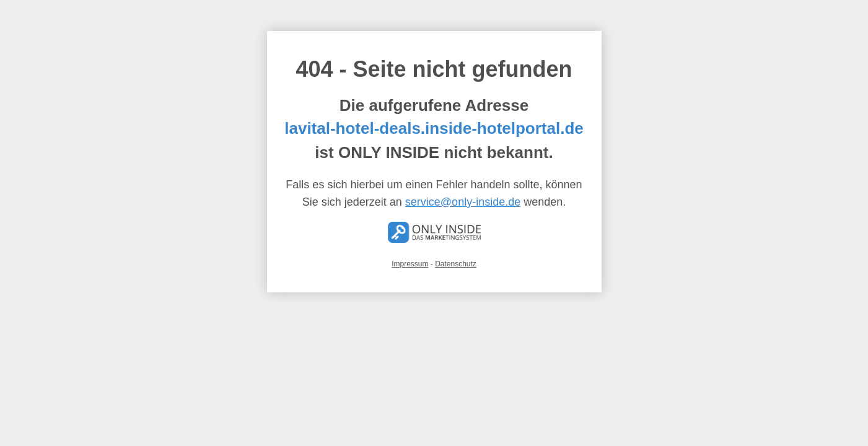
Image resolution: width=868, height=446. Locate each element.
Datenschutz (456, 264)
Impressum (410, 264)
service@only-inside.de (463, 202)
